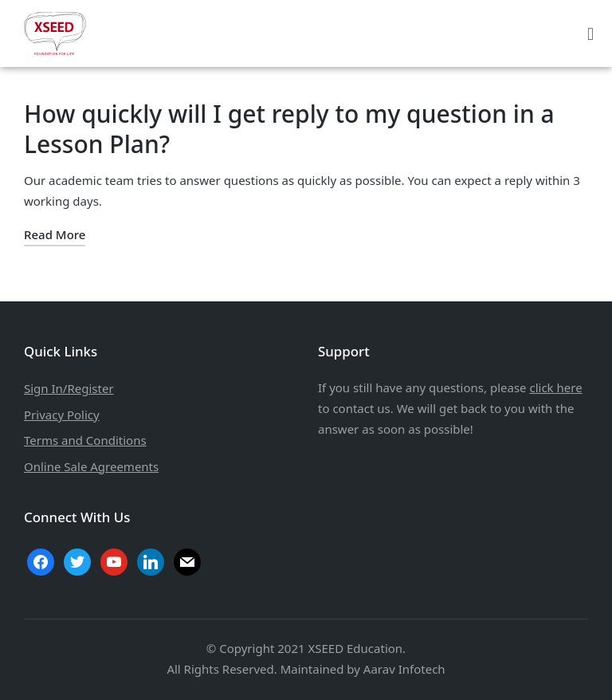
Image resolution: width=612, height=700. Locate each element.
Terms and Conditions (85, 440)
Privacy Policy (62, 415)
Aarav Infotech (404, 669)
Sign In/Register (69, 388)
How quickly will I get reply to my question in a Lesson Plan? (289, 129)
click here (555, 387)
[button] (590, 33)
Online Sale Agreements (91, 466)
